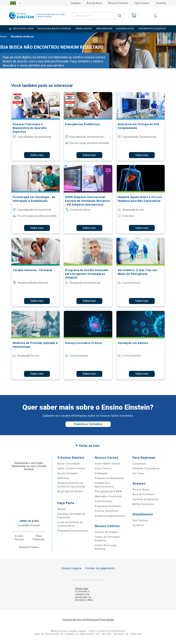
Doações (76, 3)
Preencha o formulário (88, 424)
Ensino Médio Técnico (108, 464)
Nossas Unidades (68, 473)
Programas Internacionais (73, 531)
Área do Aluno (95, 3)
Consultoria (139, 464)
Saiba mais (37, 155)
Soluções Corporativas (146, 468)
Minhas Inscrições (143, 504)
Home (3, 37)
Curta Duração (103, 501)
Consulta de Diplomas (145, 499)
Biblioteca (63, 478)
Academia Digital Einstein (110, 516)
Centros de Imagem (107, 532)
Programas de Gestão (108, 506)
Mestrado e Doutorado (108, 496)
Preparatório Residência (109, 478)
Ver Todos (139, 473)
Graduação (101, 473)
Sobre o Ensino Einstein (71, 468)
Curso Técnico (103, 468)
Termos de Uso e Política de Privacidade (88, 620)
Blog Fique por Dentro (70, 491)
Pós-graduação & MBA (108, 491)
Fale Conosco (142, 3)
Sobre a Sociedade (69, 464)
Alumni (62, 509)
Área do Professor (118, 3)
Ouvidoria (161, 3)
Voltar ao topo (89, 446)
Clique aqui (82, 588)
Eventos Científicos (106, 511)
